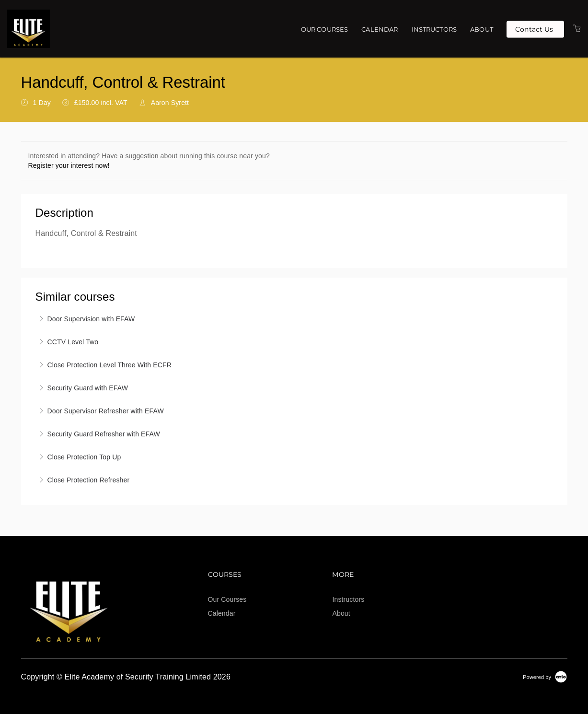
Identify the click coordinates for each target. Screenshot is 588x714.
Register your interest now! (69, 165)
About (482, 29)
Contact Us (534, 29)
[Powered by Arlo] (545, 677)
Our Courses (325, 29)
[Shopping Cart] (577, 29)
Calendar (380, 29)
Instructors (434, 29)
